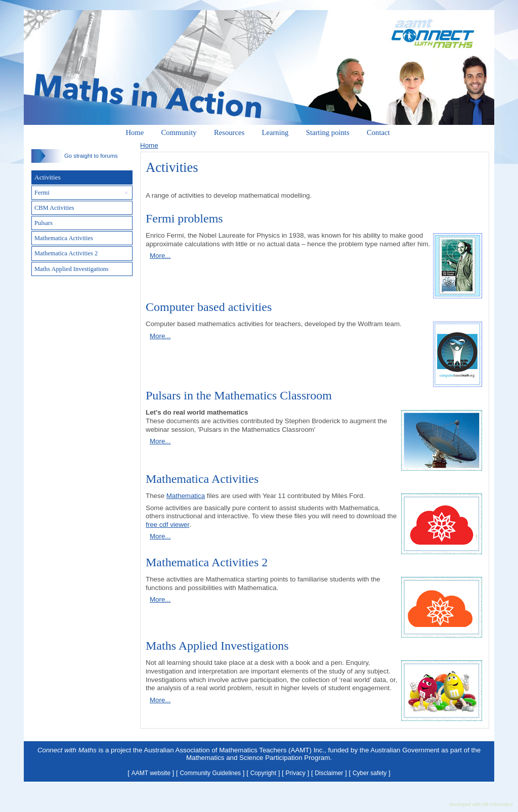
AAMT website (151, 773)
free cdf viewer (167, 525)
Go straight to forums (75, 156)
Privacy (296, 773)
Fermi (42, 193)
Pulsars (44, 223)
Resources (229, 132)
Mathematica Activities (64, 238)
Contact (378, 132)
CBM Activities (54, 208)
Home (135, 132)
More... (160, 256)
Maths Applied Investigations (72, 269)
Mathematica (186, 496)
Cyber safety (370, 773)
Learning (275, 132)
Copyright (263, 773)
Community (179, 132)
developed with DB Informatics (481, 804)
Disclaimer (329, 773)
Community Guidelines (210, 773)
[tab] (82, 193)
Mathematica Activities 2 (66, 253)
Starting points (328, 132)
